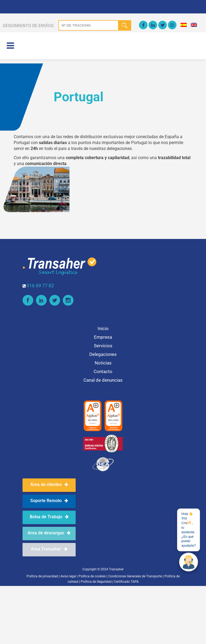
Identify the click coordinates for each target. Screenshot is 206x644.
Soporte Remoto (49, 501)
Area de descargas (49, 533)
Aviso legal (68, 576)
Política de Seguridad (96, 582)
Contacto (103, 371)
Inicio (103, 328)
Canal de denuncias (103, 380)
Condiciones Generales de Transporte (135, 576)
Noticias (103, 363)
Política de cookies (92, 576)
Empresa (103, 337)
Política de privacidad (42, 576)
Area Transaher (49, 549)
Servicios (103, 346)
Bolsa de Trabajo (49, 517)
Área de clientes (49, 484)
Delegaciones (103, 354)
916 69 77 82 (40, 286)
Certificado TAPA (126, 582)
